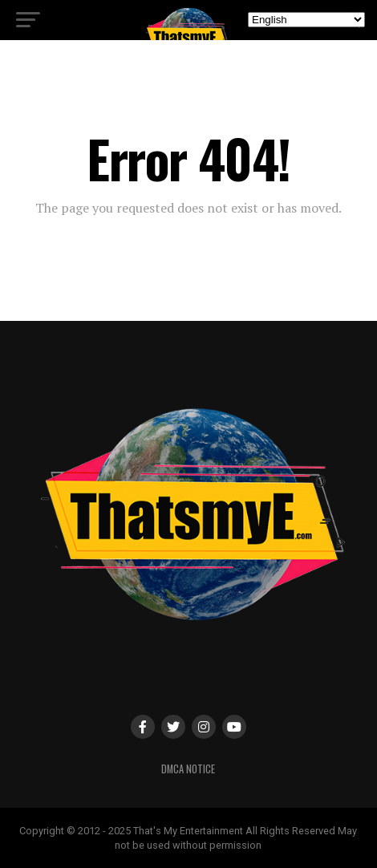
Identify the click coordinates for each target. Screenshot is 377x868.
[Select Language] (306, 20)
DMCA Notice (188, 769)
